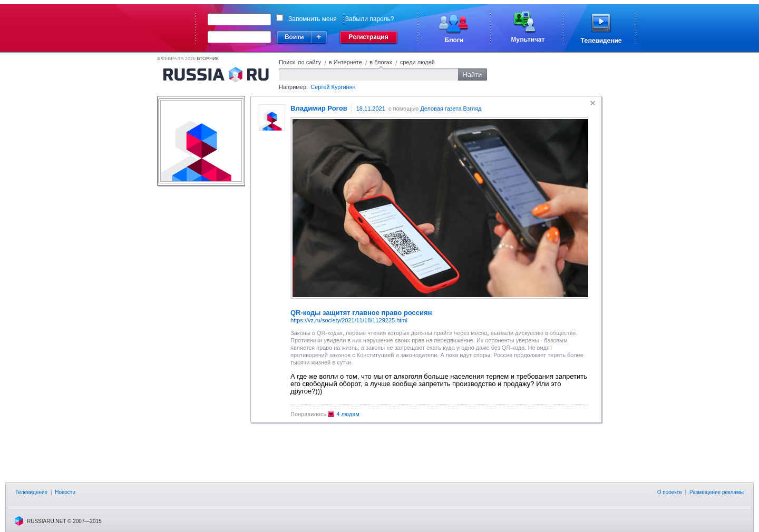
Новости (65, 492)
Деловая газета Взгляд (451, 109)
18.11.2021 (371, 109)
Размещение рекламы (717, 492)
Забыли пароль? (370, 19)
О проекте (670, 492)
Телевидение (31, 492)
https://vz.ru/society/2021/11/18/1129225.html (349, 320)
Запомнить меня (313, 19)
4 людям (348, 414)
